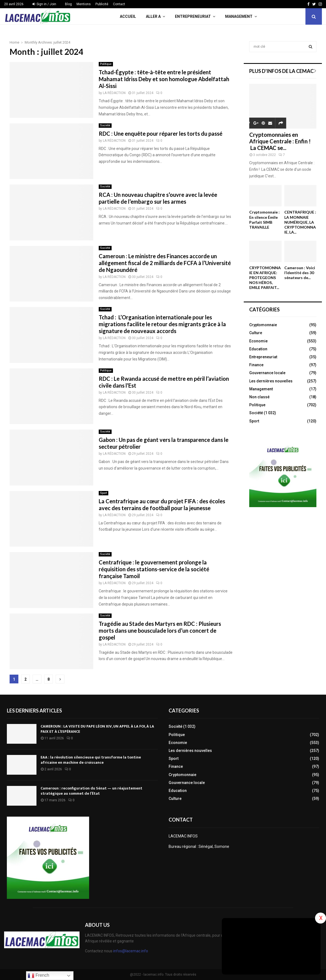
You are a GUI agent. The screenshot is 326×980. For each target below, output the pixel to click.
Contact (119, 4)
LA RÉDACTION (114, 93)
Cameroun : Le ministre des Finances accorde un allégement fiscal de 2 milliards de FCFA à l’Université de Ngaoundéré (165, 263)
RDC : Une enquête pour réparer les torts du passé (161, 133)
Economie (258, 341)
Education (258, 349)
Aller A (153, 16)
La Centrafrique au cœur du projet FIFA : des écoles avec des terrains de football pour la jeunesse (162, 505)
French (38, 976)
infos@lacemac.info (131, 951)
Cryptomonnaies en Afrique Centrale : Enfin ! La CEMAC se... (280, 141)
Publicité (102, 4)
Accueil (128, 16)
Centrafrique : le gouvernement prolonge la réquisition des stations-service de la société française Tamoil (154, 569)
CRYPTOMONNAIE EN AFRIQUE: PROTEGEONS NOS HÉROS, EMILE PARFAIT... (265, 278)
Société (105, 125)
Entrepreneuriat (193, 16)
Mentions (84, 4)
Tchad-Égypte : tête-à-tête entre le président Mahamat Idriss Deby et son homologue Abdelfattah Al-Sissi (164, 79)
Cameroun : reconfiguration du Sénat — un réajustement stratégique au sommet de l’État (91, 791)
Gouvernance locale (267, 373)
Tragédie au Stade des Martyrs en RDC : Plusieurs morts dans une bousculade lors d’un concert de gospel (160, 630)
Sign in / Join (44, 4)
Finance (256, 365)
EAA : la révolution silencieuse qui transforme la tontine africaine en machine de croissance (91, 760)
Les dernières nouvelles (271, 381)
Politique (106, 64)
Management (239, 16)
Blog (68, 4)
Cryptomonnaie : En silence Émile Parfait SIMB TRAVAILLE (264, 219)
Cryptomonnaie (263, 325)
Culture (256, 333)
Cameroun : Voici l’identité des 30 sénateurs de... (300, 273)
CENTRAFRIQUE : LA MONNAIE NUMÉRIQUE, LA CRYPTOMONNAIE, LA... (300, 222)
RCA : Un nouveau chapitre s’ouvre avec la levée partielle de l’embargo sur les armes (158, 198)
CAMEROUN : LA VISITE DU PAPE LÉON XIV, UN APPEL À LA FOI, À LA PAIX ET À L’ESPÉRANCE (97, 729)
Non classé (259, 397)
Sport (104, 493)
